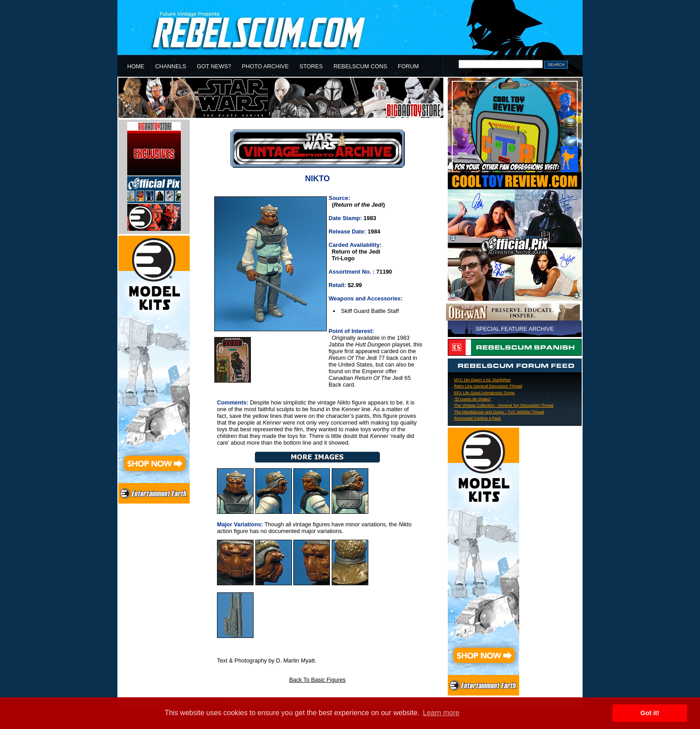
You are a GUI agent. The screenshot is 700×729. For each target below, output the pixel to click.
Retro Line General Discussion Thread (488, 386)
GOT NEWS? (214, 66)
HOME (136, 66)
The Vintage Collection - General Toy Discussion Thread (504, 405)
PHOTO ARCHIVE (265, 66)
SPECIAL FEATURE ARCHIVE (515, 329)
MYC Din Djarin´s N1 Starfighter (482, 380)
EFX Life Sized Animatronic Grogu (484, 393)
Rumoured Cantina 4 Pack (477, 418)
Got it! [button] (650, 713)
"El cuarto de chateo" (473, 399)
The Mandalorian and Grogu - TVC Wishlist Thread (499, 412)
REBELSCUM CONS (360, 66)
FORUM (408, 66)
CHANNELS (171, 66)
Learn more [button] (441, 713)
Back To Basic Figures (317, 680)
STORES (311, 66)
